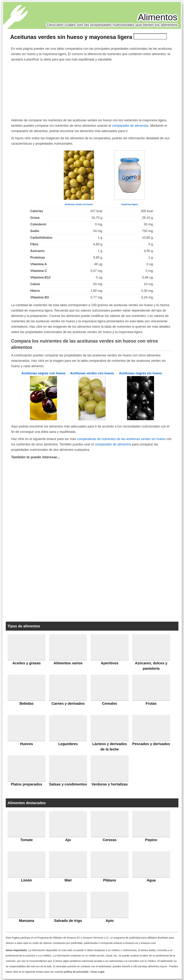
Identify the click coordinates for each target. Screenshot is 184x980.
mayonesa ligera (129, 204)
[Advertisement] (92, 89)
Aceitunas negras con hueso (43, 373)
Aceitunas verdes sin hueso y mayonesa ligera (71, 37)
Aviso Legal (98, 972)
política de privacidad (76, 972)
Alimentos (158, 17)
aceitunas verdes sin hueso (79, 204)
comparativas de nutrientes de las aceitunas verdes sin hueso (121, 439)
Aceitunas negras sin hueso (140, 373)
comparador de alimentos (130, 126)
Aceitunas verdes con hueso (92, 373)
